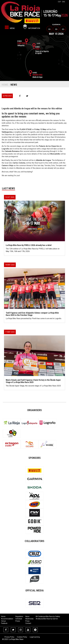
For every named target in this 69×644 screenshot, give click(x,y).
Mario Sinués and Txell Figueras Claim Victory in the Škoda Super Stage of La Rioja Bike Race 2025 (33, 381)
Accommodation (7, 619)
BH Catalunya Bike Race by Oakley (48, 616)
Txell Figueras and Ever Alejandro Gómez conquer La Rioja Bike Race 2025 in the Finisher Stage (32, 314)
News (27, 616)
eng (64, 2)
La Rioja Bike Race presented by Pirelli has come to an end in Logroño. (34, 318)
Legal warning (35, 637)
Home (5, 85)
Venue (3, 621)
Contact (28, 623)
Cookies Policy (22, 637)
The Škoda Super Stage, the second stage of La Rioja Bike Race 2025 (33, 386)
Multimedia (29, 619)
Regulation (19, 616)
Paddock (4, 623)
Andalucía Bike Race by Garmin (47, 619)
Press (27, 621)
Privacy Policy (9, 637)
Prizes (18, 621)
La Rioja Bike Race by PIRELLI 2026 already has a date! (29, 245)
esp (59, 2)
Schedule (19, 619)
